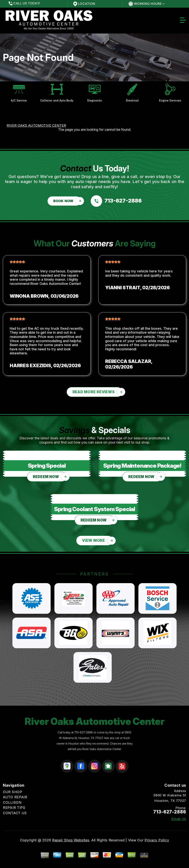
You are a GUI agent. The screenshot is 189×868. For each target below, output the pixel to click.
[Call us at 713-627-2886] (116, 201)
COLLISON (12, 802)
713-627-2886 (84, 732)
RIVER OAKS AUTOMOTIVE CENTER (36, 125)
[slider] (17, 262)
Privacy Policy (157, 840)
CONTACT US (15, 813)
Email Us (179, 819)
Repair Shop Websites (71, 840)
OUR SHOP (13, 792)
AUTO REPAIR (15, 797)
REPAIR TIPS (14, 808)
